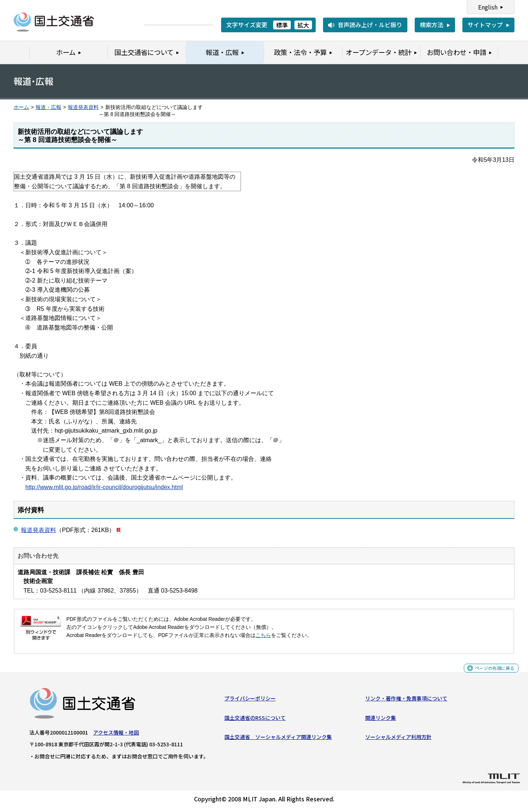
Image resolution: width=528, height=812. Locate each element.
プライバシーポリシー (250, 701)
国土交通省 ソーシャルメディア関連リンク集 (278, 740)
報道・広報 (48, 107)
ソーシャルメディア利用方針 (398, 740)
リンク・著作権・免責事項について (406, 701)
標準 (282, 25)
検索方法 (432, 25)
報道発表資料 (83, 107)
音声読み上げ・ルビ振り (370, 25)
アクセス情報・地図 (116, 735)
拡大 (303, 25)
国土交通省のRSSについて (255, 720)
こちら (263, 635)
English (488, 7)
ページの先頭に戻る (489, 675)
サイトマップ (485, 25)
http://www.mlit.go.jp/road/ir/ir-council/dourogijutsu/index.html (104, 487)
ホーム (21, 107)
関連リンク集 (381, 720)
